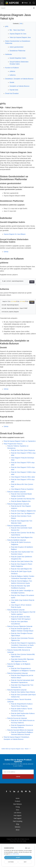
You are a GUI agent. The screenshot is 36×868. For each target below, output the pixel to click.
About (18, 830)
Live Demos (18, 813)
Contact (24, 841)
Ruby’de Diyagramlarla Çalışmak (18, 504)
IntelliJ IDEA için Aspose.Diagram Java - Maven (16, 749)
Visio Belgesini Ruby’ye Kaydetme (22, 489)
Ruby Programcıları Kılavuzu (13, 444)
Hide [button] (21, 24)
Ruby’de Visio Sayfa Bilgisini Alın (22, 537)
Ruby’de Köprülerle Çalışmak (17, 690)
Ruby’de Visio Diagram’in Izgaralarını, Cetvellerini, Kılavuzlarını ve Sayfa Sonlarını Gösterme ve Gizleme (23, 645)
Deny (25, 862)
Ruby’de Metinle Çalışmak (16, 610)
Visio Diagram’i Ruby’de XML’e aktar (23, 477)
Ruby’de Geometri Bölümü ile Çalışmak (20, 730)
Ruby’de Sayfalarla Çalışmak (17, 526)
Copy (32, 282)
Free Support (18, 815)
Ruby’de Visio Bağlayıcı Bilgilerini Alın (23, 511)
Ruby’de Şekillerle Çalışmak (17, 540)
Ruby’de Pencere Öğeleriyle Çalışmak (20, 626)
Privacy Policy (13, 841)
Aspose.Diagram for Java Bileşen (15, 234)
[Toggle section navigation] (34, 8)
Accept (18, 857)
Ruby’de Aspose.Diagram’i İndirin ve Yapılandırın (20, 441)
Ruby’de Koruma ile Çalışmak (17, 718)
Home (18, 798)
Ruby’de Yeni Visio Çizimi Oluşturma (23, 450)
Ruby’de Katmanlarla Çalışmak (18, 673)
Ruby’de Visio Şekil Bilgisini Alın (22, 569)
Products (18, 801)
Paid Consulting (18, 821)
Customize (11, 862)
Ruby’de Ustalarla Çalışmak (16, 492)
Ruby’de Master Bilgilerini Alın (21, 501)
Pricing (18, 807)
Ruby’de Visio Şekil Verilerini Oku (22, 561)
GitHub (6, 252)
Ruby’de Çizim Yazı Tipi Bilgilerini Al (23, 513)
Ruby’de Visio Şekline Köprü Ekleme (23, 692)
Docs (18, 810)
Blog (18, 824)
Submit (18, 776)
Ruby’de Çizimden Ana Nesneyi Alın (23, 499)
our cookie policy (15, 854)
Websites (18, 827)
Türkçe (25, 3)
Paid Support (18, 818)
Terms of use (19, 841)
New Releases (18, 804)
